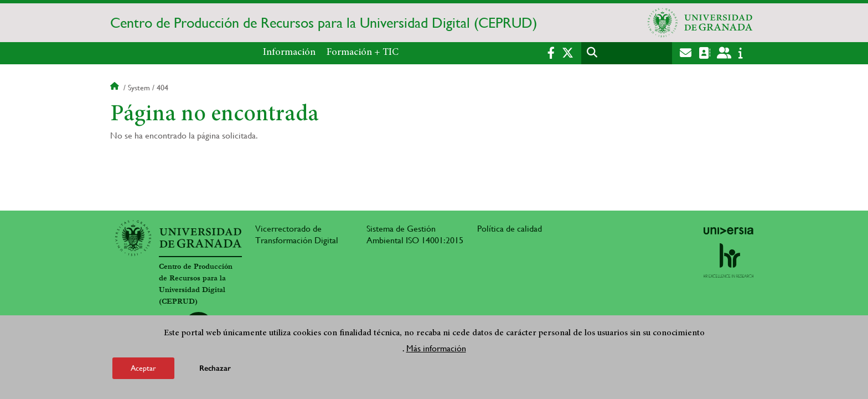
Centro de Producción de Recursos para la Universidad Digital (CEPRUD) (324, 23)
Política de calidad (510, 229)
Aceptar (143, 369)
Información (289, 53)
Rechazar (215, 369)
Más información (436, 349)
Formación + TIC (363, 53)
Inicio (116, 88)
